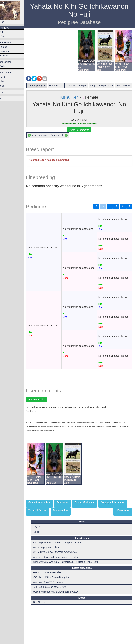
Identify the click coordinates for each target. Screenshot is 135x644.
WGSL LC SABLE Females (55, 605)
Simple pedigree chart (110, 86)
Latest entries (9, 47)
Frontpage (7, 32)
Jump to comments (83, 136)
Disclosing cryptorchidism (54, 580)
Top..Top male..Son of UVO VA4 (58, 619)
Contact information (48, 535)
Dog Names (47, 635)
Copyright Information (49, 543)
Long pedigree (44, 91)
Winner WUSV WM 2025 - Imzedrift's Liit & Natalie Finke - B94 (73, 595)
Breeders (6, 92)
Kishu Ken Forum (11, 73)
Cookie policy (99, 543)
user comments (46, 141)
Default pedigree (45, 86)
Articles (6, 98)
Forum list (7, 81)
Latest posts (8, 77)
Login (45, 564)
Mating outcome (10, 51)
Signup (46, 559)
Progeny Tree (64, 86)
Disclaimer (71, 535)
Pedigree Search (10, 42)
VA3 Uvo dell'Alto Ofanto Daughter (59, 610)
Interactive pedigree (85, 86)
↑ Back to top (123, 543)
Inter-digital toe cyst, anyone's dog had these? (65, 575)
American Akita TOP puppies (56, 615)
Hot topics (7, 86)
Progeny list (68, 141)
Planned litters (9, 56)
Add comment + (45, 432)
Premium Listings (11, 62)
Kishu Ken (15, 12)
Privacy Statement (93, 535)
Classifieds (7, 66)
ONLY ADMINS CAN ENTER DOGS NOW (63, 585)
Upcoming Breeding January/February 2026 (64, 624)
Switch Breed (9, 36)
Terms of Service (77, 543)
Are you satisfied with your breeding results (63, 590)
